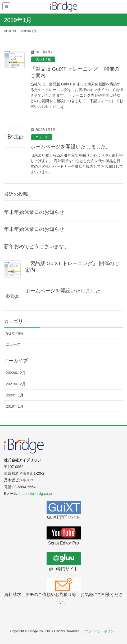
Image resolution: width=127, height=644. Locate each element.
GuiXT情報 (43, 59)
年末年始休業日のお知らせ (34, 212)
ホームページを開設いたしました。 (71, 147)
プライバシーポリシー (101, 631)
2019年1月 (15, 406)
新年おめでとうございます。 (37, 246)
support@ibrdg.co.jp (35, 494)
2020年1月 (15, 395)
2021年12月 (16, 384)
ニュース (42, 137)
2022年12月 (16, 373)
